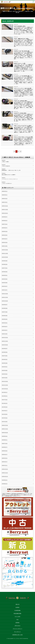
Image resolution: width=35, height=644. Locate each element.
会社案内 (17, 607)
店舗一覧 (17, 604)
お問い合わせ (18, 626)
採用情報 (17, 623)
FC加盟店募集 (17, 610)
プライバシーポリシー (18, 629)
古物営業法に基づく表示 (18, 635)
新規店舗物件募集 (17, 613)
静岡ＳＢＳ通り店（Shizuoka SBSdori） (17, 8)
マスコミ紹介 (18, 616)
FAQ (17, 620)
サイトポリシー (17, 632)
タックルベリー (7, 2)
